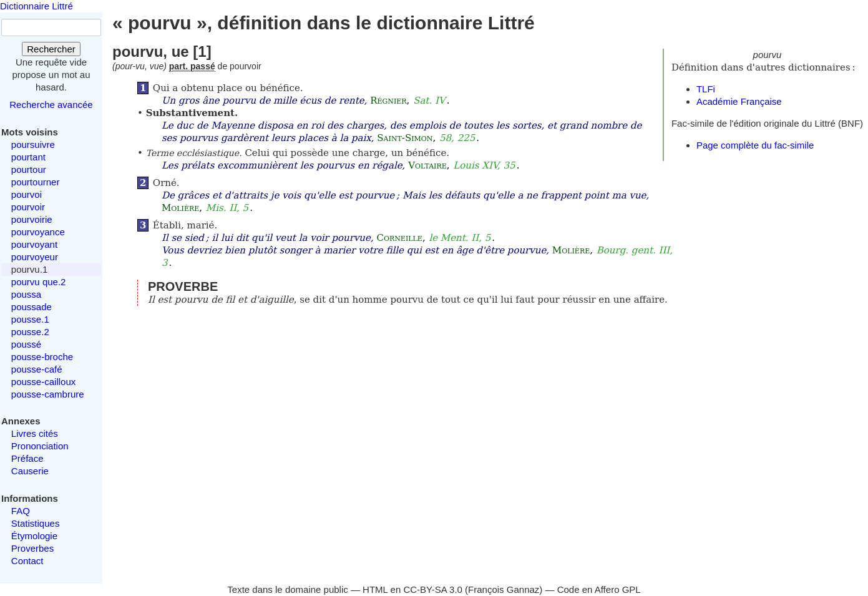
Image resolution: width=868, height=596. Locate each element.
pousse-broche (42, 357)
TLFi (706, 89)
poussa (26, 294)
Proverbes (32, 548)
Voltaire (427, 165)
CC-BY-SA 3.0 (433, 589)
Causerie (30, 471)
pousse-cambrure (48, 394)
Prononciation (40, 446)
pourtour (29, 169)
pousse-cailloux (43, 382)
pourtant (28, 157)
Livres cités (35, 433)
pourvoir (28, 207)
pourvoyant (34, 244)
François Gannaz (504, 589)
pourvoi (27, 194)
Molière (180, 208)
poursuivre (33, 144)
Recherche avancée (51, 105)
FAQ (21, 511)
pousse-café (37, 369)
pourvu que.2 (39, 282)
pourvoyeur (35, 257)
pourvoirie (32, 219)
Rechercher (51, 49)
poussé (26, 344)
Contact (27, 561)
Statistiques (36, 523)
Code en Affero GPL (599, 589)
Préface (27, 458)
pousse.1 (30, 319)
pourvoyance (38, 232)
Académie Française (739, 101)
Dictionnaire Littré (37, 6)
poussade (32, 307)
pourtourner (36, 182)
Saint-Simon (405, 138)
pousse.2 (30, 332)
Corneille (399, 238)
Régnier (388, 100)
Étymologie (34, 536)
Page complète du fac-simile (755, 145)
